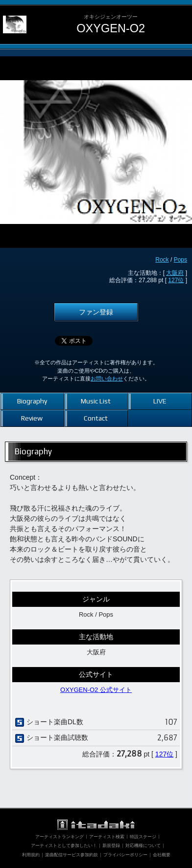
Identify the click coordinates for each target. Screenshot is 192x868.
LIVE (160, 401)
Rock (162, 260)
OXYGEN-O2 (111, 28)
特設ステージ (143, 837)
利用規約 (31, 855)
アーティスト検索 (107, 837)
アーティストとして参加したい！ (64, 846)
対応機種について (143, 846)
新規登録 (111, 846)
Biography (32, 401)
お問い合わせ (107, 378)
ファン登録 (96, 312)
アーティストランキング (60, 837)
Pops (180, 260)
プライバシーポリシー (125, 855)
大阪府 (175, 273)
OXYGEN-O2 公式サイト (96, 690)
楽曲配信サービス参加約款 (72, 855)
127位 (176, 280)
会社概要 (162, 855)
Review (32, 418)
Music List (96, 401)
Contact (96, 418)
